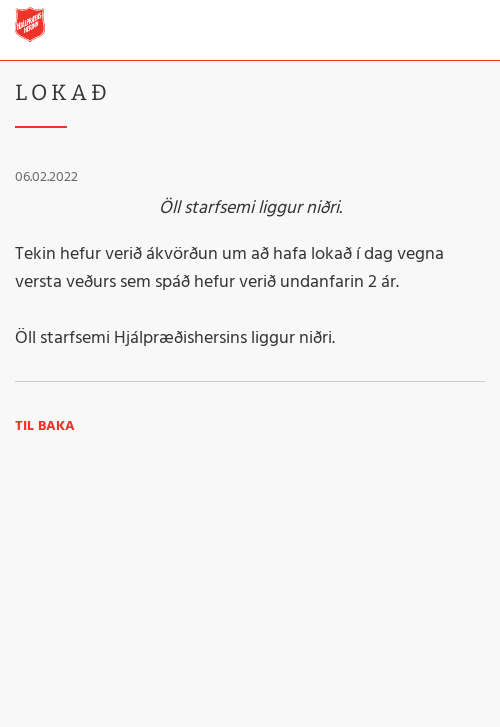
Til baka (45, 426)
